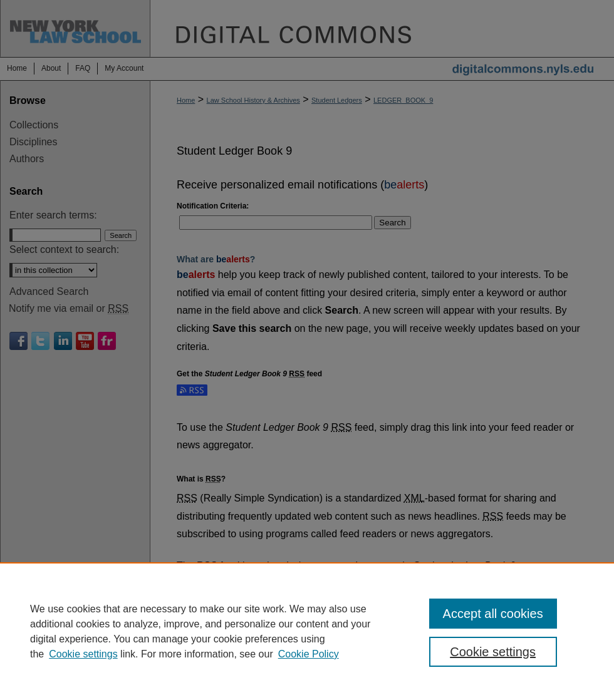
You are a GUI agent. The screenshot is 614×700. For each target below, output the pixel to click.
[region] (307, 631)
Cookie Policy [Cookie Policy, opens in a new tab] (309, 654)
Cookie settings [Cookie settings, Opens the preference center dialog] (493, 652)
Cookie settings (83, 654)
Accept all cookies (493, 614)
